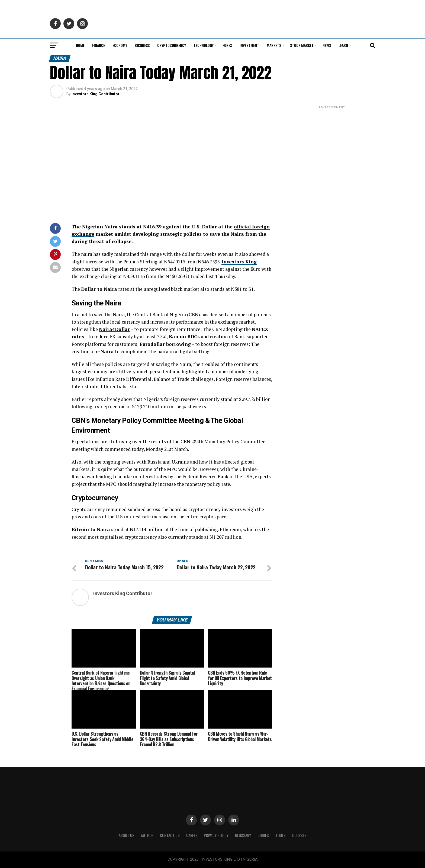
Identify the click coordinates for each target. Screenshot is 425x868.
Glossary (243, 835)
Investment (249, 45)
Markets (274, 45)
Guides (263, 835)
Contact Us (170, 835)
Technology (204, 45)
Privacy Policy (216, 835)
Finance (99, 45)
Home (80, 45)
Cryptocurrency (172, 45)
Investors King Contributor (96, 94)
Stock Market (302, 45)
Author (147, 835)
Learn (343, 45)
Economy (120, 45)
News (327, 45)
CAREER (192, 835)
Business (142, 45)
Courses (299, 835)
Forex (227, 45)
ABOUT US (127, 835)
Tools (281, 835)
